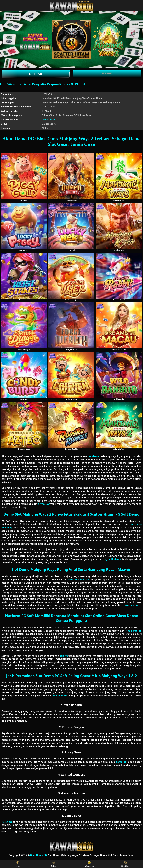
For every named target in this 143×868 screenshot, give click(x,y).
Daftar (36, 74)
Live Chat (125, 864)
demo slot (44, 504)
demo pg (121, 762)
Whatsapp (89, 864)
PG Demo (7, 822)
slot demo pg (134, 631)
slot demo (93, 456)
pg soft (64, 656)
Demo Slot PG (49, 119)
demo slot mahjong (79, 579)
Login (18, 864)
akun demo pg (133, 605)
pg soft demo (113, 559)
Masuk (107, 73)
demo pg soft (61, 696)
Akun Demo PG (38, 855)
